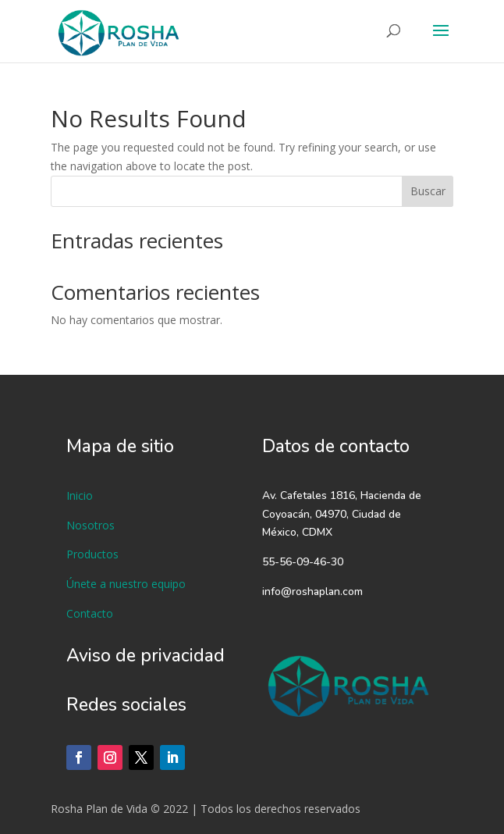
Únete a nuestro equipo (126, 584)
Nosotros (91, 525)
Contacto (90, 613)
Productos (92, 554)
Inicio (80, 495)
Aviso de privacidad (146, 656)
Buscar (428, 191)
